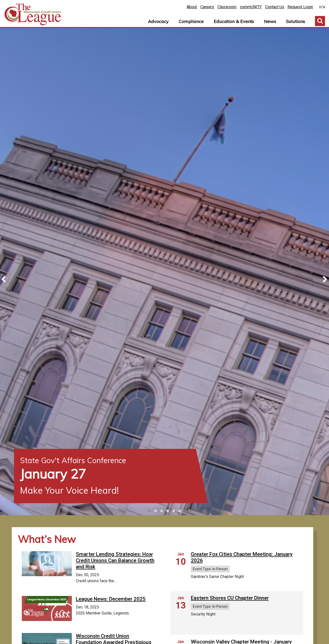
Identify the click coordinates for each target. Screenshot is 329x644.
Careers (207, 7)
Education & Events (234, 21)
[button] (150, 511)
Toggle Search (320, 21)
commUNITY (251, 7)
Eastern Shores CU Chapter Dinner (230, 598)
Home (33, 15)
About (192, 7)
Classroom (227, 7)
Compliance (191, 21)
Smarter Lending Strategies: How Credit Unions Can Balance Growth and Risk (115, 560)
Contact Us (275, 7)
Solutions (295, 21)
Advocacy (158, 21)
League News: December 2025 (111, 617)
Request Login (300, 7)
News (270, 21)
